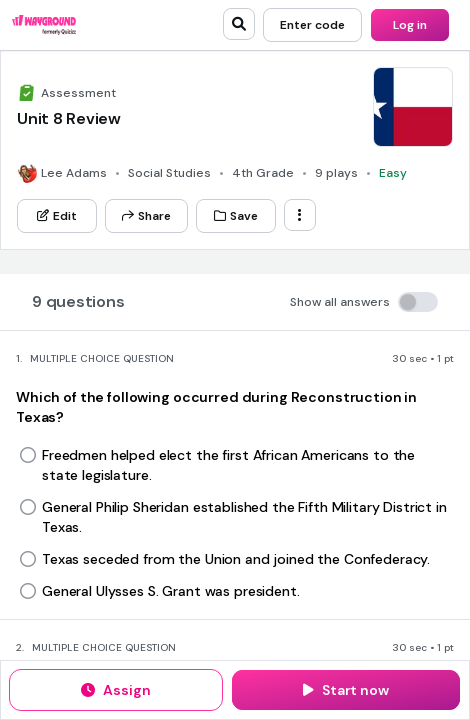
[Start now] (346, 690)
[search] (239, 24)
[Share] (146, 216)
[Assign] (116, 690)
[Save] (236, 216)
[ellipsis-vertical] (300, 215)
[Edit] (57, 216)
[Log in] (410, 25)
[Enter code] (312, 25)
